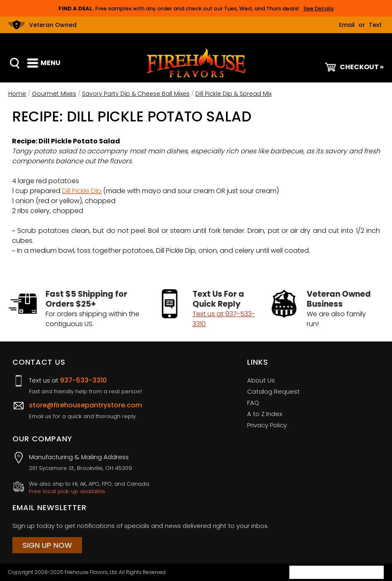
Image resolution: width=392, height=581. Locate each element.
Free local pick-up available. (67, 491)
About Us (261, 380)
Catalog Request (273, 391)
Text (375, 25)
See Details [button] (319, 8)
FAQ (253, 403)
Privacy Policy (267, 425)
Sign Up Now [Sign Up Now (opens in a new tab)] (47, 545)
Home (17, 94)
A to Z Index (265, 414)
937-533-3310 (83, 380)
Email (347, 25)
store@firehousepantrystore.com (85, 405)
